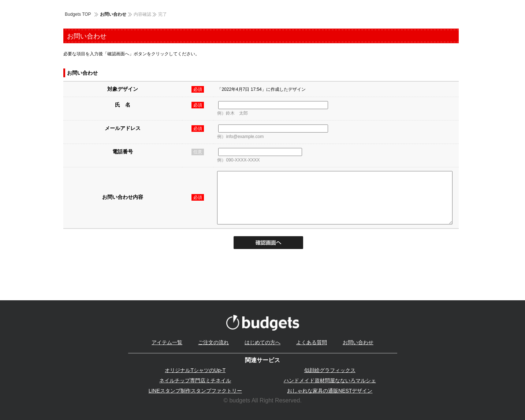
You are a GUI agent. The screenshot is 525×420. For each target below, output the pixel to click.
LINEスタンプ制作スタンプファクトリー (195, 391)
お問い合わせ (358, 342)
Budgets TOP (78, 14)
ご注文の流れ (213, 342)
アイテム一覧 (167, 342)
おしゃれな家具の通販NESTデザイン (330, 391)
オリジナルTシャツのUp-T (195, 370)
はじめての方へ (262, 342)
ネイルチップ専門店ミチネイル (195, 380)
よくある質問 (312, 342)
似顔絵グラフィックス (330, 370)
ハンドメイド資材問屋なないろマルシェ (330, 380)
